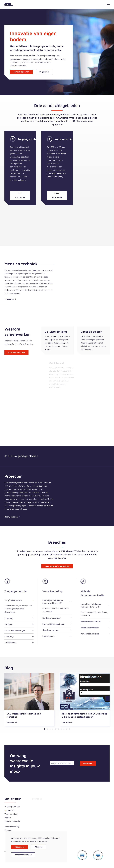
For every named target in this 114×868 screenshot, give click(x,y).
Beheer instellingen (23, 855)
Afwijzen (39, 847)
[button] (108, 5)
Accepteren (20, 847)
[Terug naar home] (9, 5)
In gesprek (44, 72)
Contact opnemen (21, 72)
